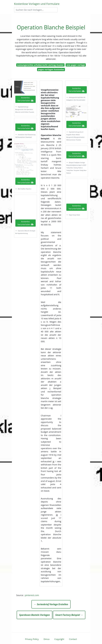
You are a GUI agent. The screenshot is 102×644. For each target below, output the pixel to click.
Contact (73, 639)
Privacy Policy (32, 639)
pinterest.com (32, 595)
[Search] (36, 10)
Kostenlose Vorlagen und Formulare (37, 4)
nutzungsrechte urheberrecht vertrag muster (40, 65)
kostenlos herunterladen (25, 99)
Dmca (47, 639)
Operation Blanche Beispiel (51, 27)
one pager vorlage (76, 65)
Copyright (59, 639)
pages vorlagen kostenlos (51, 69)
